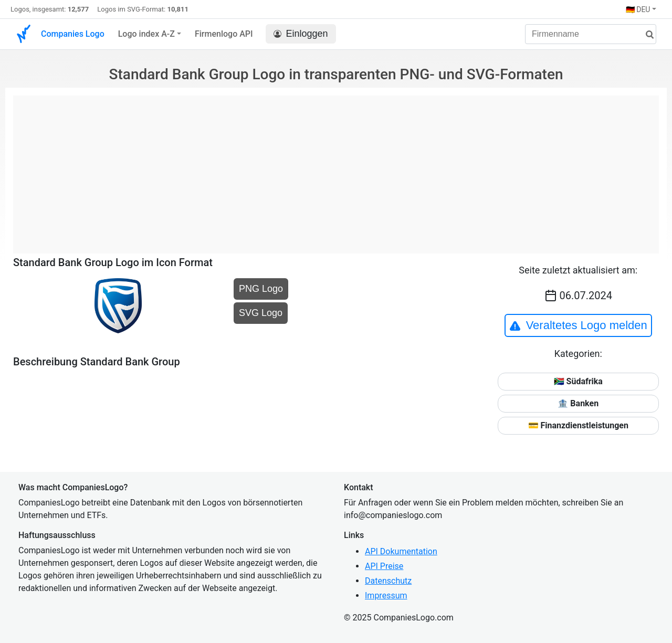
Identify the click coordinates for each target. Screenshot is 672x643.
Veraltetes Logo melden (578, 325)
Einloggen (301, 34)
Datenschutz (388, 581)
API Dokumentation (401, 551)
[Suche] (646, 35)
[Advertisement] (336, 169)
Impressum (386, 595)
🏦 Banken (578, 403)
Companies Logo (73, 34)
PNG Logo (261, 289)
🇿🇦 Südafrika (578, 381)
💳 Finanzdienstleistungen (578, 425)
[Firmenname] (591, 34)
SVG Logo (261, 313)
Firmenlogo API (224, 34)
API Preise (384, 566)
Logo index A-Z (146, 34)
